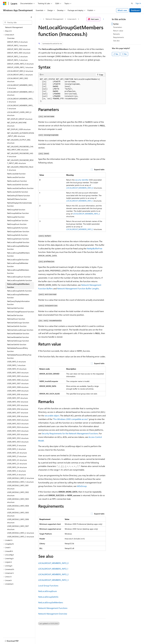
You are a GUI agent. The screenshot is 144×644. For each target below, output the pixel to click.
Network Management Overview (53, 614)
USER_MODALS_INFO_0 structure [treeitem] (21, 478)
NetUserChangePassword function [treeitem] (21, 312)
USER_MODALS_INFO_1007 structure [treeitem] (18, 528)
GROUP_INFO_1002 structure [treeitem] (19, 49)
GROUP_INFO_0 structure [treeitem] (17, 42)
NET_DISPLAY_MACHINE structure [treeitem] (17, 124)
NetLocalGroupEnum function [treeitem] (19, 277)
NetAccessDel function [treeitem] (16, 177)
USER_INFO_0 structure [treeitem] (16, 362)
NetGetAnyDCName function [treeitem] (19, 196)
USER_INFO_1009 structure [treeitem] (18, 391)
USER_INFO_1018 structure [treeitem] (18, 416)
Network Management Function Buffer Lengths (78, 288)
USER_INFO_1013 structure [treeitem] (18, 405)
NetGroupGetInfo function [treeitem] (18, 228)
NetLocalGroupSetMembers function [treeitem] (18, 296)
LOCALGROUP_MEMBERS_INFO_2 (86, 214)
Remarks (117, 34)
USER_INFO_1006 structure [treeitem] (18, 380)
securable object (52, 416)
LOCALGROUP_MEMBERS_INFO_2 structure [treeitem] (20, 100)
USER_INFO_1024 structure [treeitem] (18, 427)
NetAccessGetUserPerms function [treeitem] (20, 188)
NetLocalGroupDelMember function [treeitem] (18, 265)
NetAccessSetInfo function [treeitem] (18, 192)
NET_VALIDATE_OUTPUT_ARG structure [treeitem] (19, 141)
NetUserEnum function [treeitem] (16, 319)
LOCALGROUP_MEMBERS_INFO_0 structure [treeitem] (20, 87)
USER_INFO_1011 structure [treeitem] (17, 398)
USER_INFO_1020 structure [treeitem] (18, 420)
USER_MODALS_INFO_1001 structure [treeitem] (18, 487)
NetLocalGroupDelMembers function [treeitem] (18, 272)
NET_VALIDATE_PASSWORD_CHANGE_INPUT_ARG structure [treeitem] (20, 148)
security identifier (82, 180)
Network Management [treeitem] (14, 27)
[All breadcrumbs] (40, 19)
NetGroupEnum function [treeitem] (17, 224)
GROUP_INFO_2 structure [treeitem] (17, 56)
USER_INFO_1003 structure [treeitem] (18, 373)
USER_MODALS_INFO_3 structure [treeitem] (21, 537)
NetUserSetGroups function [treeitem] (18, 341)
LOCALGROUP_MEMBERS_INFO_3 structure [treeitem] (20, 107)
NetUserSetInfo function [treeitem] (17, 344)
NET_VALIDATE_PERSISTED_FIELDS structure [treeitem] (20, 168)
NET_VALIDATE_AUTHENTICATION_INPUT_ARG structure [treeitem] (21, 135)
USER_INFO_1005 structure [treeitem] (18, 376)
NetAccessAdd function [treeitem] (16, 174)
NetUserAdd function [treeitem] (15, 308)
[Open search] (132, 3)
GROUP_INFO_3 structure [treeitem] (17, 60)
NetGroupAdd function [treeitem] (16, 210)
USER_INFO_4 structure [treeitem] (16, 475)
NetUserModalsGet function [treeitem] (18, 333)
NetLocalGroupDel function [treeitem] (18, 260)
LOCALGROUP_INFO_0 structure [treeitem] (20, 71)
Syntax (116, 24)
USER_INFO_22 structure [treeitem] (17, 460)
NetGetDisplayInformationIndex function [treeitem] (20, 204)
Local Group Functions (48, 586)
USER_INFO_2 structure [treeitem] (16, 449)
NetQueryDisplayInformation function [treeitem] (18, 303)
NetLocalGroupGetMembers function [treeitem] (18, 286)
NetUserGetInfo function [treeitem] (17, 326)
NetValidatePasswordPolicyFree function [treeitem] (19, 356)
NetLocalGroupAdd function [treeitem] (18, 242)
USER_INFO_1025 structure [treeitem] (18, 431)
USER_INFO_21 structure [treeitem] (17, 456)
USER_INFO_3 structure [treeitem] (16, 471)
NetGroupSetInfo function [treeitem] (17, 235)
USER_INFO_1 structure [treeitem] (16, 365)
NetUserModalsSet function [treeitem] (18, 337)
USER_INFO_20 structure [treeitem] (17, 453)
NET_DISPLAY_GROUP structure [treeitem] (20, 119)
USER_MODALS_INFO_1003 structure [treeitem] (18, 501)
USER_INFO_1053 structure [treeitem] (18, 442)
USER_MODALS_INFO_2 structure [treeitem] (21, 533)
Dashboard (135, 10)
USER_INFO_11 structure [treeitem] (17, 445)
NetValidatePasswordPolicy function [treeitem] (18, 350)
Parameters (118, 27)
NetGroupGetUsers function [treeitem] (18, 231)
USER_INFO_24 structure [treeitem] (17, 467)
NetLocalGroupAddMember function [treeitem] (18, 248)
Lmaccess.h (72, 19)
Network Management (54, 19)
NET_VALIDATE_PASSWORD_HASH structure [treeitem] (20, 155)
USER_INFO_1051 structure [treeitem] (18, 434)
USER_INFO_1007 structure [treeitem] (18, 383)
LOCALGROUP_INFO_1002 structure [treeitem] (18, 80)
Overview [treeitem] (11, 38)
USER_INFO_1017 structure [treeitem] (18, 413)
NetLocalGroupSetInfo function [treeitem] (19, 291)
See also (116, 41)
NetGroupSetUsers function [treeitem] (18, 239)
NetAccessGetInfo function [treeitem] (18, 185)
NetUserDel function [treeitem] (15, 315)
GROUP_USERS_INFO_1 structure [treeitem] (20, 67)
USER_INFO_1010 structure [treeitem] (18, 394)
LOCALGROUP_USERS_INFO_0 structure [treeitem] (19, 114)
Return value (118, 31)
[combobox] (18, 22)
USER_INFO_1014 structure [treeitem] (18, 409)
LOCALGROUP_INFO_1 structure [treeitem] (20, 75)
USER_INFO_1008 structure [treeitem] (18, 387)
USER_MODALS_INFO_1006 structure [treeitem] (18, 521)
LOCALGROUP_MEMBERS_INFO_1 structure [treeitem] (21, 93)
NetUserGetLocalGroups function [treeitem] (20, 330)
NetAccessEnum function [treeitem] (17, 181)
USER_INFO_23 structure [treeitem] (17, 464)
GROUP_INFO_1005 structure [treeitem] (19, 53)
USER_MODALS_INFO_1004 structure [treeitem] (18, 507)
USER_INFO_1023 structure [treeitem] (18, 424)
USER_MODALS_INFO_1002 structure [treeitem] (18, 494)
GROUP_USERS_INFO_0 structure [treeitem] (20, 64)
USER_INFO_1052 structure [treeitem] (18, 438)
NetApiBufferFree (95, 248)
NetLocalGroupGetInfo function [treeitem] (20, 280)
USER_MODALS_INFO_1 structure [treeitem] (20, 482)
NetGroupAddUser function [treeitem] (18, 213)
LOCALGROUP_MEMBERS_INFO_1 (80, 201)
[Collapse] (31, 17)
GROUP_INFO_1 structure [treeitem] (17, 45)
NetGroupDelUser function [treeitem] (18, 220)
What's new (122, 10)
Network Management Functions (53, 608)
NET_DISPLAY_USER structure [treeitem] (19, 129)
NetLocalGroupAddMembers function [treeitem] (18, 254)
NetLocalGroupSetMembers (51, 602)
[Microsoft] (5, 3)
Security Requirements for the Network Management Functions (70, 433)
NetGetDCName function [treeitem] (17, 199)
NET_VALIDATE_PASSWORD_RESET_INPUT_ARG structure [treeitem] (20, 162)
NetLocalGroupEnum (48, 591)
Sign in (138, 3)
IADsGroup (82, 486)
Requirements (119, 37)
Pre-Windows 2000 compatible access (71, 419)
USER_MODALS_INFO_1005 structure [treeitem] (18, 514)
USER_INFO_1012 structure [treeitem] (18, 402)
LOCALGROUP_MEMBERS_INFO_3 (80, 229)
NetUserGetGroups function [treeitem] (18, 323)
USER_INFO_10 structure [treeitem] (17, 369)
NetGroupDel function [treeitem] (16, 217)
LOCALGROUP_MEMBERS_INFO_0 (80, 188)
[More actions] (104, 19)
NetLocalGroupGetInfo (48, 597)
